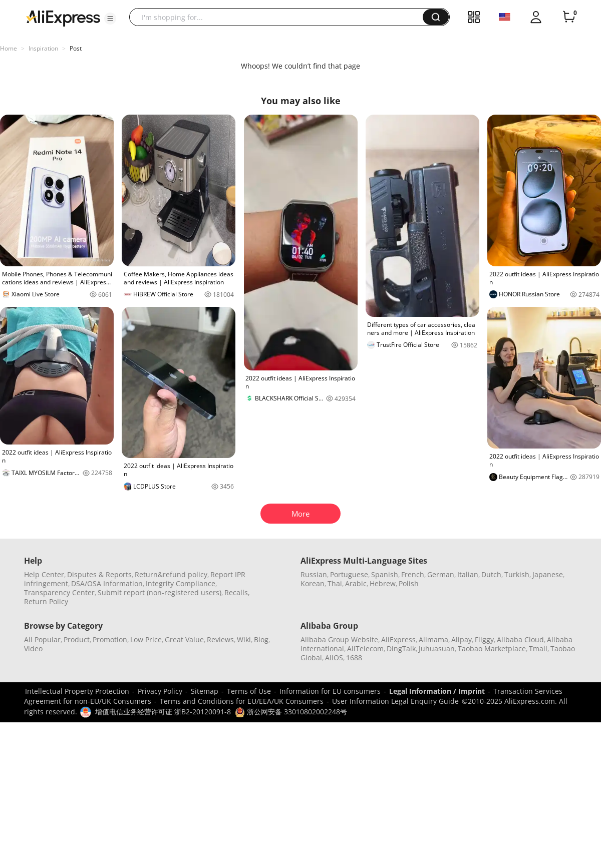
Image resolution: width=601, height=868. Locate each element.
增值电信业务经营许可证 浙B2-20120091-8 (163, 712)
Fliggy (484, 639)
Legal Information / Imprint (437, 691)
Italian (468, 574)
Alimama (433, 639)
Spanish (385, 574)
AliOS (334, 658)
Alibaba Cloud (520, 639)
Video (33, 648)
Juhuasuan (437, 648)
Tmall (538, 648)
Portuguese (349, 574)
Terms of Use (249, 691)
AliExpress (398, 639)
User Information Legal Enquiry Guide (395, 701)
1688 (354, 658)
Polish (409, 583)
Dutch (491, 574)
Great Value (184, 639)
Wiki (244, 639)
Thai (335, 583)
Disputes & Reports (99, 574)
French (413, 574)
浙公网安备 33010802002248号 (291, 712)
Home (9, 48)
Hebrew (383, 583)
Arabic (356, 583)
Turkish (517, 574)
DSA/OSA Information (107, 583)
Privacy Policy (160, 691)
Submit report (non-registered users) (160, 592)
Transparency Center (59, 592)
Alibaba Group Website (339, 639)
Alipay (462, 639)
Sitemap (205, 691)
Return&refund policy (171, 574)
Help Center (44, 574)
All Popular (42, 639)
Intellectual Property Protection (77, 691)
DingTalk (401, 648)
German (441, 574)
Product (77, 639)
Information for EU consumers (330, 691)
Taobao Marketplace (492, 648)
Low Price (146, 639)
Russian (314, 574)
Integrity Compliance (181, 583)
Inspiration (43, 48)
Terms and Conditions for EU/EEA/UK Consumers (242, 701)
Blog (261, 639)
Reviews (220, 639)
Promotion (110, 639)
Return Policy (46, 601)
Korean (313, 583)
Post (76, 48)
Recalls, (237, 592)
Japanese (548, 574)
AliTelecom (365, 648)
